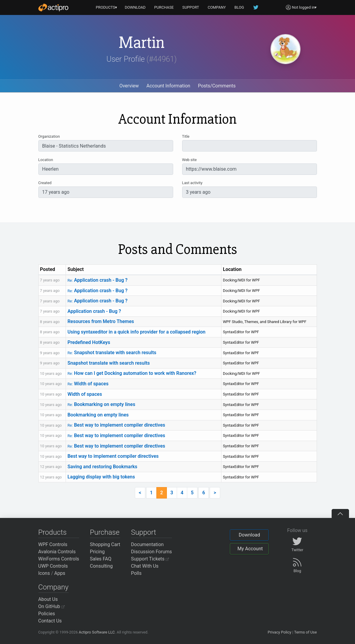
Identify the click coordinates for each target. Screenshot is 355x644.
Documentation (147, 544)
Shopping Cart (105, 544)
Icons (44, 573)
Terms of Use (306, 632)
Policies (47, 614)
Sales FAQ (101, 559)
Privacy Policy (279, 632)
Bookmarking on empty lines (101, 404)
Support (143, 532)
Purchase (105, 532)
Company (53, 587)
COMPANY (217, 7)
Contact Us (50, 621)
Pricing (97, 552)
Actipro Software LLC (97, 632)
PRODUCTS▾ (107, 7)
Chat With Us (145, 566)
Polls (136, 573)
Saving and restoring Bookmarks (102, 467)
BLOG (239, 7)
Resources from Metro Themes (101, 321)
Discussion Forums (151, 552)
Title (186, 136)
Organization (49, 136)
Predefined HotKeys (89, 342)
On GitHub (52, 606)
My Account (250, 549)
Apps (60, 573)
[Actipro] (53, 7)
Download (249, 535)
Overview (129, 86)
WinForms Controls (59, 559)
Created (45, 183)
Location (46, 160)
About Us (48, 599)
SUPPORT (191, 7)
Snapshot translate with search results (112, 353)
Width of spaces (88, 384)
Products (53, 532)
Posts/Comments (217, 86)
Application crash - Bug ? (97, 280)
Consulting (101, 566)
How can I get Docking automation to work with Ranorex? (132, 373)
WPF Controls (53, 544)
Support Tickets (150, 559)
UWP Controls (53, 566)
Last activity (192, 183)
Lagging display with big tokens (101, 477)
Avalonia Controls (57, 552)
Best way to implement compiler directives (116, 425)
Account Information (168, 86)
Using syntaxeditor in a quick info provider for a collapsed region (136, 332)
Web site (189, 160)
